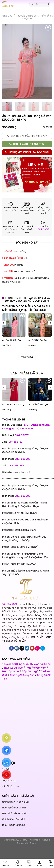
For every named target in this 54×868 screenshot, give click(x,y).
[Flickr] (37, 648)
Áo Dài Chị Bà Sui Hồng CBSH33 (14, 340)
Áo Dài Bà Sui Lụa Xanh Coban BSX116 (40, 404)
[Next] (50, 323)
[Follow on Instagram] (17, 648)
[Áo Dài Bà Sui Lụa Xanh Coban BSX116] (40, 389)
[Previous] (4, 323)
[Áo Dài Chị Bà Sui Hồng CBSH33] (14, 325)
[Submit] (48, 4)
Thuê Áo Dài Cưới (14, 668)
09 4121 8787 (43, 229)
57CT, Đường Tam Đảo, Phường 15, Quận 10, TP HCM (26, 427)
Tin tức (29, 863)
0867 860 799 (22, 459)
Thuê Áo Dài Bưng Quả (15, 664)
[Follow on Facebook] (11, 648)
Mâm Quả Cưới (11, 671)
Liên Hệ (40, 863)
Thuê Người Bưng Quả (22, 675)
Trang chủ (6, 16)
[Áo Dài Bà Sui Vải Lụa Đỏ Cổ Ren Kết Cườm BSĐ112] (14, 389)
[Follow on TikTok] (22, 648)
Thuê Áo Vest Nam (36, 668)
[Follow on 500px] (43, 648)
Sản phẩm (18, 863)
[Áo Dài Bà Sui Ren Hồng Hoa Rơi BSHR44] (40, 325)
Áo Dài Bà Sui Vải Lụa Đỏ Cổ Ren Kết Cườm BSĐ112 (14, 404)
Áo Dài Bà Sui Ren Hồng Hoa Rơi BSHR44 (40, 340)
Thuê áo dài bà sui (27, 16)
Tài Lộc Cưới (11, 604)
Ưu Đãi (50, 863)
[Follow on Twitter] (27, 648)
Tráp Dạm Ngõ (30, 671)
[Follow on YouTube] (32, 648)
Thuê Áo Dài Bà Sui (40, 664)
